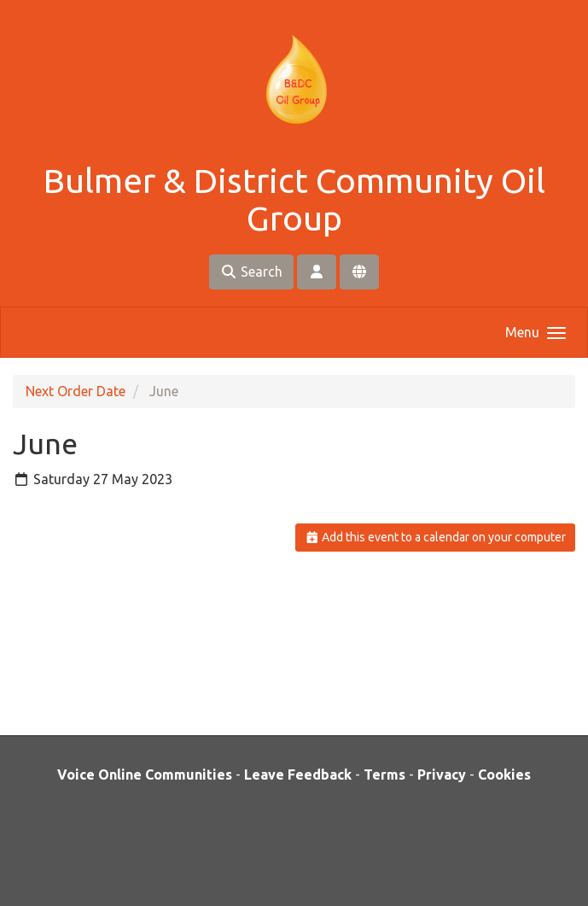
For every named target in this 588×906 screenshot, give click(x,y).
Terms (384, 774)
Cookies (504, 774)
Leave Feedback (298, 774)
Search (251, 272)
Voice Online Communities (145, 774)
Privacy (442, 774)
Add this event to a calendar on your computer (436, 537)
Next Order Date (76, 391)
